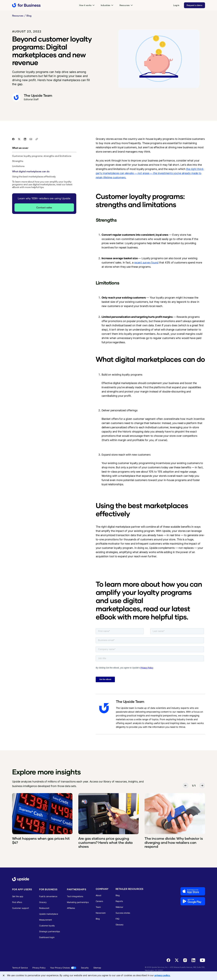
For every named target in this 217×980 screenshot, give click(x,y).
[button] (87, 5)
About (98, 895)
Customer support (21, 908)
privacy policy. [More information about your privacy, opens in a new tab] (162, 975)
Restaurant (44, 908)
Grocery (43, 902)
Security (85, 968)
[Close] (4, 975)
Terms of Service (20, 968)
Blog (29, 16)
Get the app (18, 896)
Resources (18, 16)
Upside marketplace (49, 914)
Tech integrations (75, 896)
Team (98, 907)
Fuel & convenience (48, 896)
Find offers (17, 902)
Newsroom (101, 913)
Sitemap (97, 968)
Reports (119, 901)
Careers (99, 901)
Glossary (120, 925)
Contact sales (44, 207)
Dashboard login (47, 937)
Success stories (123, 913)
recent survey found (146, 262)
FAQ (118, 919)
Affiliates (71, 908)
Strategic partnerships (50, 931)
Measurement (46, 920)
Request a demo (194, 5)
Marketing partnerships (78, 902)
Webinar (119, 907)
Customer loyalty (47, 926)
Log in (176, 5)
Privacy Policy (39, 968)
